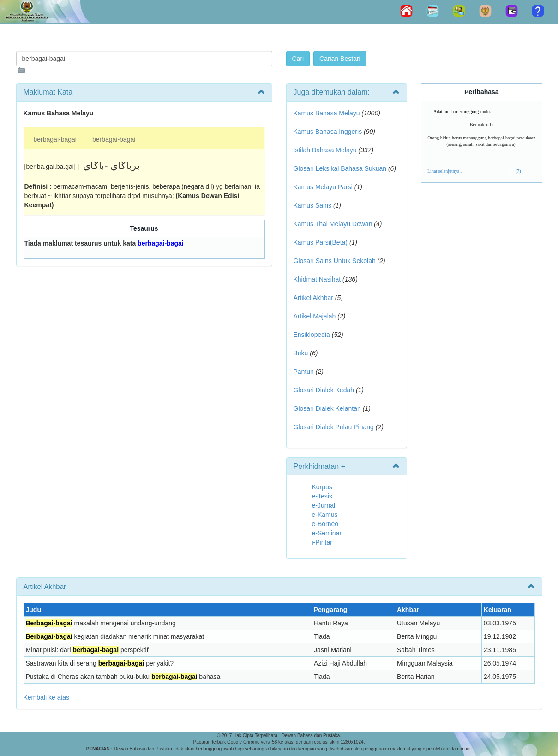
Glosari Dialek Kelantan (327, 408)
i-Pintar (322, 542)
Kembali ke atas (47, 697)
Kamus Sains (312, 205)
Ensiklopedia (312, 335)
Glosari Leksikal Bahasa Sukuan (340, 168)
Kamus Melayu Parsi (323, 187)
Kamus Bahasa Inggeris (328, 132)
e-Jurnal (324, 505)
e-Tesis (322, 496)
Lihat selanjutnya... (445, 171)
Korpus (322, 487)
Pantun (304, 372)
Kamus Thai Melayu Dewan (333, 224)
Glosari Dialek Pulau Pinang (334, 427)
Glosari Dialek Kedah (324, 390)
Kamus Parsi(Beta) (321, 242)
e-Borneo (325, 524)
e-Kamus (325, 515)
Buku (301, 353)
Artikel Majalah (315, 316)
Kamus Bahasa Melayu (328, 113)
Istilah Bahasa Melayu (325, 150)
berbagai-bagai (55, 139)
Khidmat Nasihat (317, 279)
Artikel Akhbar (313, 298)
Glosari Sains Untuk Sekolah (335, 261)
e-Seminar (327, 533)
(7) (518, 171)
